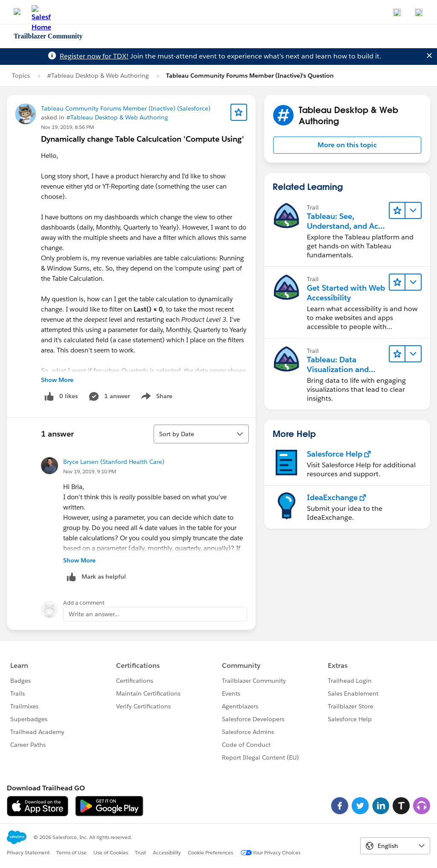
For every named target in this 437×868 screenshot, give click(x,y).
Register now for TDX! (94, 56)
